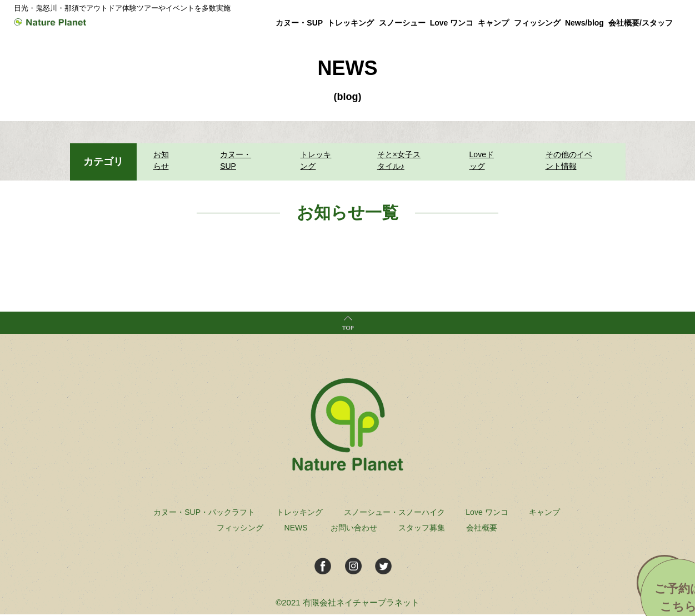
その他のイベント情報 (572, 161)
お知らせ (166, 161)
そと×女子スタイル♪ (401, 161)
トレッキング (314, 161)
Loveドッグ (484, 161)
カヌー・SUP (232, 161)
